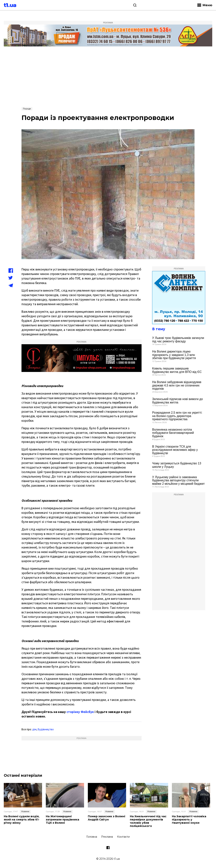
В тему (159, 329)
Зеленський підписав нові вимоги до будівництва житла (177, 401)
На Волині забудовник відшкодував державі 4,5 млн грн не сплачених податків (177, 385)
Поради (27, 109)
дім (34, 729)
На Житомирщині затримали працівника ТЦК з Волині (62, 820)
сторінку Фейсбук (80, 712)
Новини (25, 811)
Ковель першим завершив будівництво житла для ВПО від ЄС (177, 370)
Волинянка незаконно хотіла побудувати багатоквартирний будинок (173, 433)
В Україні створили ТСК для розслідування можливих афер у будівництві (175, 450)
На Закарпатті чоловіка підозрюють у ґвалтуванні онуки (189, 820)
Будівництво (46, 729)
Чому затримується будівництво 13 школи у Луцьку (177, 465)
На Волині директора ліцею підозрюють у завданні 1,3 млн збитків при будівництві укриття (174, 355)
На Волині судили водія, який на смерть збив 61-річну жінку (22, 820)
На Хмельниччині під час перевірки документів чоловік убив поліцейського (148, 821)
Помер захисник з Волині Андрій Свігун (106, 818)
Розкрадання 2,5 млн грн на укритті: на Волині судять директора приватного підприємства (177, 416)
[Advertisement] (108, 76)
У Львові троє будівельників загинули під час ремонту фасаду (178, 340)
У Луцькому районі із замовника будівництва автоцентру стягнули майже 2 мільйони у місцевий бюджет (178, 480)
